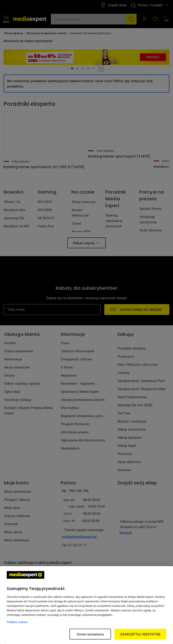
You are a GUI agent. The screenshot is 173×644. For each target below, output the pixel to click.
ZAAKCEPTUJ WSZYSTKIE (140, 634)
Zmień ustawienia (90, 634)
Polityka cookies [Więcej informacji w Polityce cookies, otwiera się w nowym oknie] (17, 622)
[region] (86, 605)
